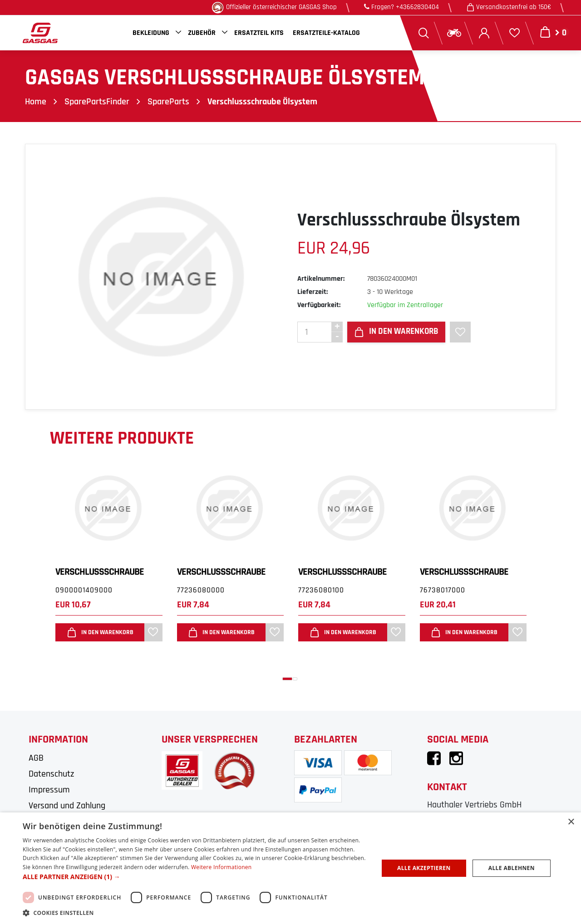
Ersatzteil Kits (259, 33)
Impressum (49, 790)
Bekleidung (151, 33)
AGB (36, 758)
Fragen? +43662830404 (401, 7)
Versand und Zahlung (67, 806)
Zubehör (202, 33)
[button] (287, 679)
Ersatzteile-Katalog (326, 33)
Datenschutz (51, 774)
